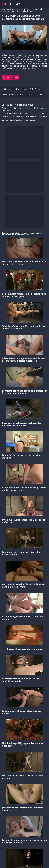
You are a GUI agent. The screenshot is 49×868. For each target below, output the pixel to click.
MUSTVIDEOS (13, 4)
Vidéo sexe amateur (9, 9)
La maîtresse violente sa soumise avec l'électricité (24, 114)
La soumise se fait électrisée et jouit (18, 105)
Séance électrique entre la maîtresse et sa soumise (24, 117)
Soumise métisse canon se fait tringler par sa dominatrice (24, 109)
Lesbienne (22, 9)
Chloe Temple (36, 89)
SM (17, 78)
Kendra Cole (22, 94)
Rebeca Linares (37, 94)
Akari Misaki (8, 94)
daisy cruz (8, 89)
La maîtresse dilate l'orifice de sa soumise (20, 120)
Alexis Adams (21, 89)
